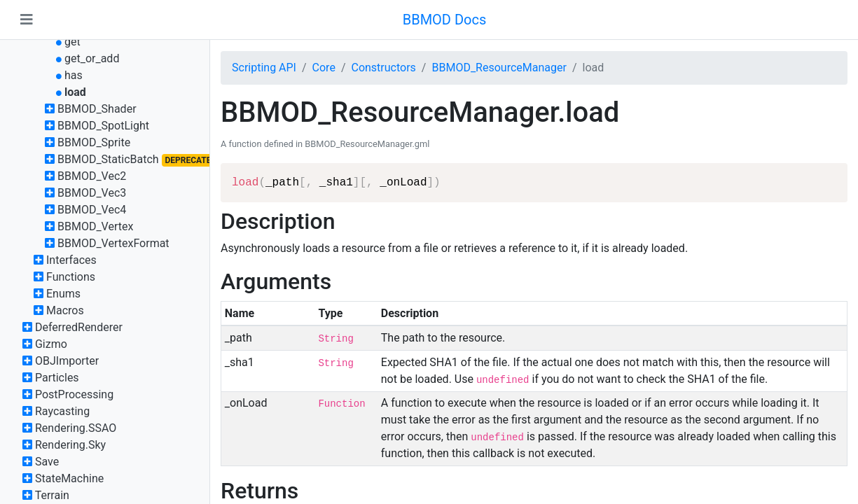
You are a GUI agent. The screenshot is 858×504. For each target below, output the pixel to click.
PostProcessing (74, 394)
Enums (63, 294)
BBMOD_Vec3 (92, 193)
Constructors (383, 68)
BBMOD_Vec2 (92, 176)
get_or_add (92, 58)
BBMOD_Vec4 (92, 210)
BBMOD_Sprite (94, 142)
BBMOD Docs (445, 20)
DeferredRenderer (79, 327)
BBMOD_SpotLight (103, 126)
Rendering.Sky (70, 445)
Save (47, 462)
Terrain (52, 495)
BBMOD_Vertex (95, 226)
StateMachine (69, 478)
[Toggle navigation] (27, 20)
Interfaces (71, 260)
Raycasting (62, 411)
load (75, 92)
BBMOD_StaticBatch (108, 159)
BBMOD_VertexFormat (113, 243)
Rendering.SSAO (76, 428)
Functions (71, 277)
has (74, 75)
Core (324, 68)
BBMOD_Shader (97, 109)
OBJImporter (67, 361)
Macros (65, 310)
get (72, 42)
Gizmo (51, 344)
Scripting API (264, 68)
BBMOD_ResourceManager (499, 68)
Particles (57, 378)
